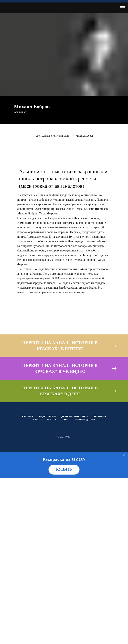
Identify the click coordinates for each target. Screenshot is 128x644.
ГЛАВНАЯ (28, 417)
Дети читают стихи (75, 417)
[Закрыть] (124, 455)
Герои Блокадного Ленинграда (52, 136)
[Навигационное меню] (122, 8)
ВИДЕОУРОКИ (47, 417)
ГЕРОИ (37, 420)
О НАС (65, 420)
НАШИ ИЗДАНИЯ (85, 420)
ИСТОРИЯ (100, 417)
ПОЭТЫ (51, 420)
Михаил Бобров (85, 136)
